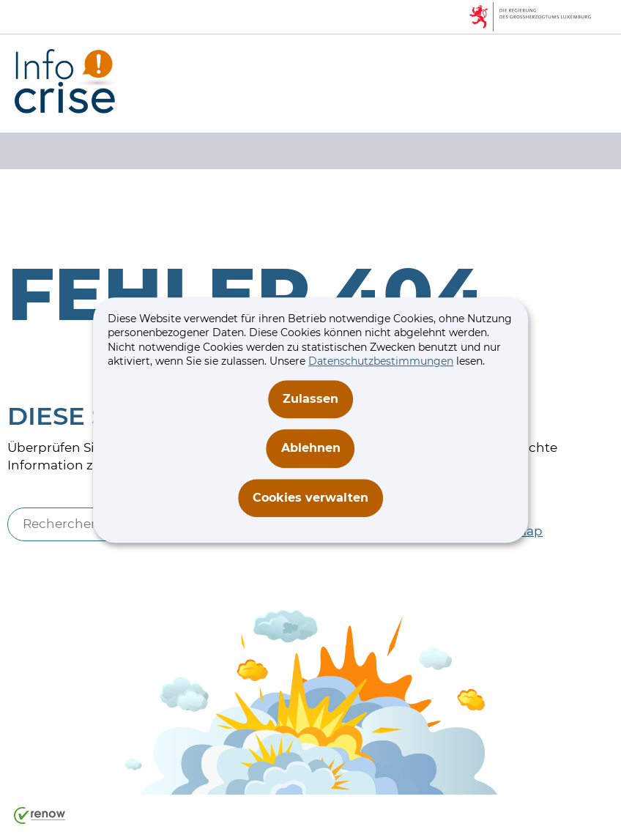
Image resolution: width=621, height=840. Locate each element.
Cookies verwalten (310, 498)
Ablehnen (311, 448)
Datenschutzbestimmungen (381, 362)
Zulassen (310, 399)
